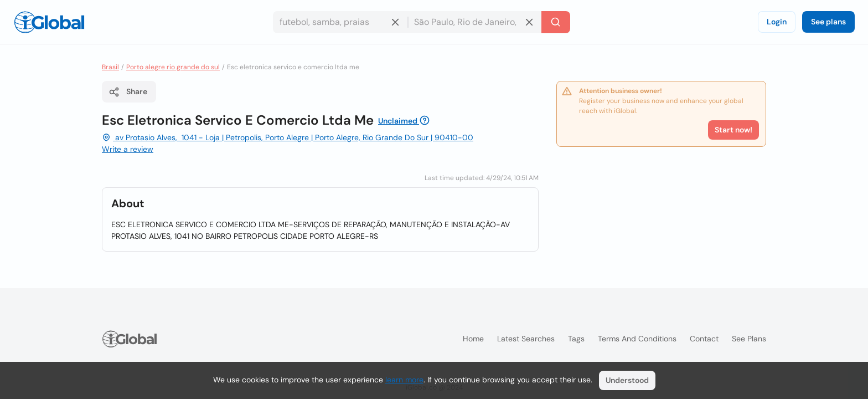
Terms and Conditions (637, 339)
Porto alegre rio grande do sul (173, 67)
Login (777, 22)
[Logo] (49, 22)
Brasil (110, 67)
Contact (704, 339)
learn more (404, 380)
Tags (576, 339)
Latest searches (526, 339)
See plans (828, 22)
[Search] (556, 22)
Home (473, 339)
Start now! (733, 130)
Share (128, 92)
